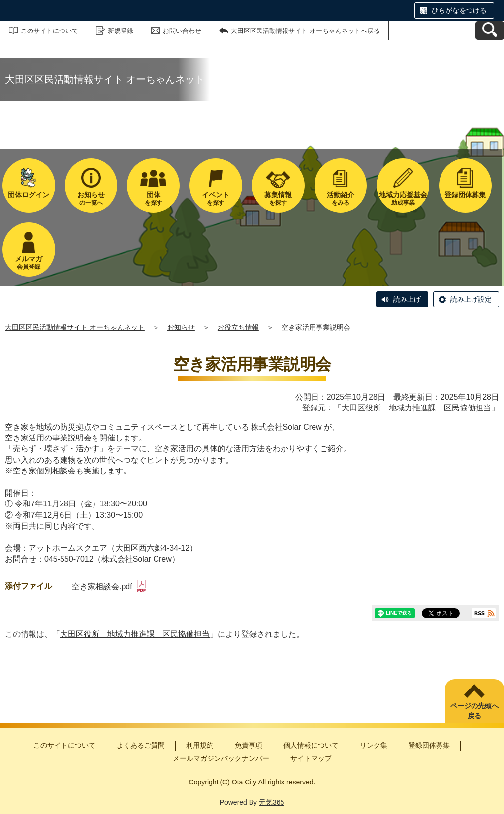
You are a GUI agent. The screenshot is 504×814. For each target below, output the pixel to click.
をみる (341, 199)
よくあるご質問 (141, 745)
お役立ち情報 (238, 327)
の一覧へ (91, 199)
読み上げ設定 (471, 299)
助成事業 (403, 199)
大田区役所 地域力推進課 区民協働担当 (416, 408)
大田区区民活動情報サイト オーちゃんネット (75, 327)
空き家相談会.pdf (109, 586)
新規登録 (121, 31)
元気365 (271, 802)
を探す (153, 199)
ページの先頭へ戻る (474, 711)
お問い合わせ (182, 31)
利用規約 (200, 745)
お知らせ (181, 327)
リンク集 (374, 745)
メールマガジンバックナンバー (221, 758)
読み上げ (407, 299)
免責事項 (249, 745)
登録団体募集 (429, 745)
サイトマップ (311, 758)
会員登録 (29, 263)
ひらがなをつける (459, 10)
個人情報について (311, 745)
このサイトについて (49, 31)
